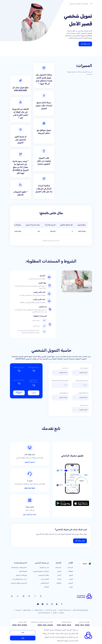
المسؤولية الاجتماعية (44, 597)
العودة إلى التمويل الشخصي (81, 4)
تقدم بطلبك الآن (85, 44)
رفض (23, 632)
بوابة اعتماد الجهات (64, 595)
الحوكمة (62, 597)
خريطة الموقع (27, 595)
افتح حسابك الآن (80, 525)
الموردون (18, 595)
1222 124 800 (33, 477)
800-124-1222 (82, 610)
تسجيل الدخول (33, 455)
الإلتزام (55, 597)
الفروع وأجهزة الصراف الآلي (80, 595)
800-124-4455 (45, 610)
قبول (23, 638)
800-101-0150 (20, 610)
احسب (34, 393)
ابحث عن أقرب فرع (32, 497)
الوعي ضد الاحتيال (51, 595)
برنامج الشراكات (39, 595)
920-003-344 (64, 610)
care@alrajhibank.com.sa (77, 618)
